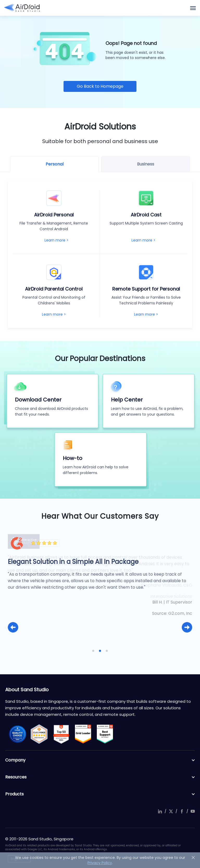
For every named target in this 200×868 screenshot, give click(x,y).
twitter (171, 811)
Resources (100, 777)
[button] (13, 627)
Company (100, 760)
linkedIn (160, 811)
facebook (182, 811)
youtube (193, 811)
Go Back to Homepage (100, 86)
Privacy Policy (100, 863)
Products (100, 794)
